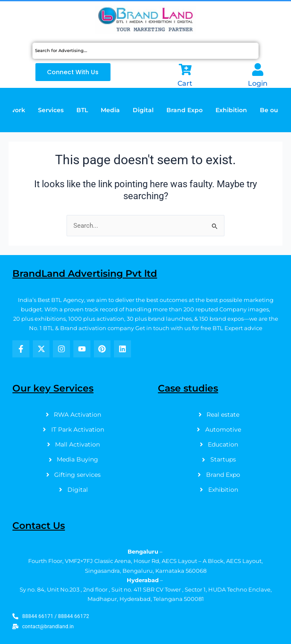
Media (110, 110)
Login (258, 83)
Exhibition (231, 110)
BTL (82, 110)
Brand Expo (185, 110)
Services (51, 110)
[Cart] (185, 70)
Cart (185, 83)
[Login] (258, 70)
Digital (143, 110)
